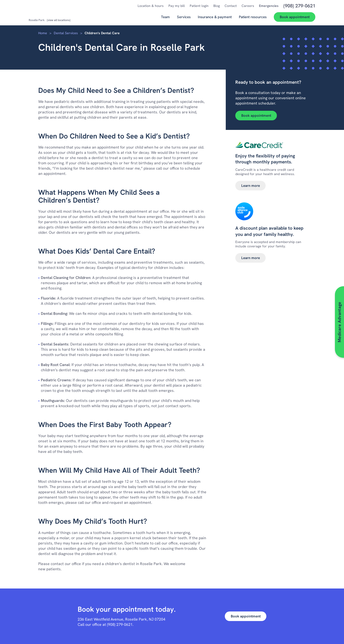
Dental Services (66, 33)
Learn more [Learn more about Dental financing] (251, 186)
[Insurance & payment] (215, 19)
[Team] (165, 19)
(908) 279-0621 (120, 625)
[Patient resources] (253, 19)
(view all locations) (59, 20)
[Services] (184, 19)
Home (43, 33)
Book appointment (256, 116)
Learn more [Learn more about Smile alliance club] (251, 258)
